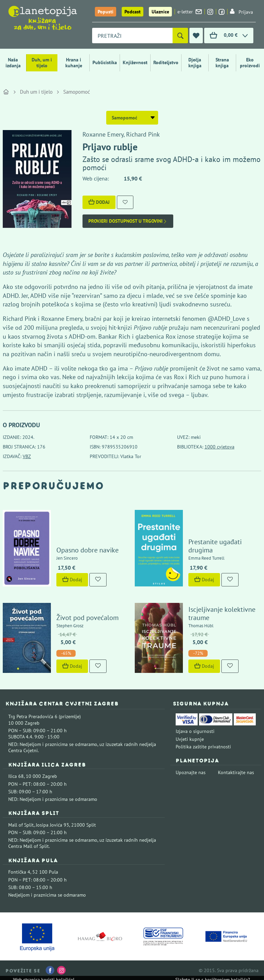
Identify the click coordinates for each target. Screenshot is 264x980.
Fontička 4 (19, 872)
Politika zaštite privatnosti (203, 747)
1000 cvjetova (219, 447)
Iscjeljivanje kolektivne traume (222, 614)
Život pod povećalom (87, 618)
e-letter (190, 12)
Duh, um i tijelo (42, 63)
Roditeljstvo (166, 62)
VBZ (27, 456)
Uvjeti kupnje (190, 739)
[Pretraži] (180, 36)
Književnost (135, 62)
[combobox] (132, 36)
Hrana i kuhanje (74, 63)
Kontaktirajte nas (236, 772)
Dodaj (99, 202)
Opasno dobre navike (87, 550)
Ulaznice (160, 12)
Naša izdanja (13, 63)
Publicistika (105, 62)
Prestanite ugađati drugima (215, 546)
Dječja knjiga (195, 63)
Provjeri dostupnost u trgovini (128, 221)
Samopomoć (77, 92)
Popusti (106, 12)
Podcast (133, 12)
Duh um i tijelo (36, 92)
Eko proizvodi (250, 63)
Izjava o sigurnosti (195, 731)
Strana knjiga (222, 63)
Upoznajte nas (191, 772)
